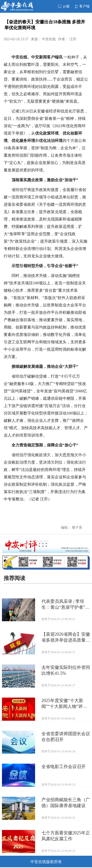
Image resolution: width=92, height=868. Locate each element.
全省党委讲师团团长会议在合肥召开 (66, 737)
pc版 (64, 6)
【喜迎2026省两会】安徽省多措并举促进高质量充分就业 (66, 637)
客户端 (82, 6)
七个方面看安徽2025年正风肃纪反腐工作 (66, 836)
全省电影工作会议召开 (64, 767)
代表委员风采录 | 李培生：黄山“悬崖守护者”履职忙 (66, 605)
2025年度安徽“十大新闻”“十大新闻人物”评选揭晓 (64, 704)
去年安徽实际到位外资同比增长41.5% (66, 670)
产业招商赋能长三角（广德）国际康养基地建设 (66, 803)
